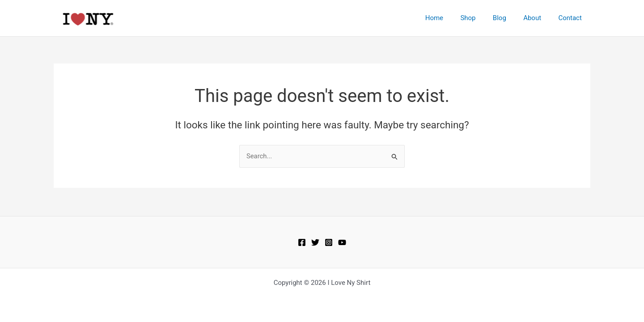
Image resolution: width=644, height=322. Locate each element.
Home (451, 18)
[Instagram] (329, 242)
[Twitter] (315, 242)
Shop (481, 18)
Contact (572, 18)
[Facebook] (302, 242)
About (538, 18)
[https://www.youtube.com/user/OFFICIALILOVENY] (342, 242)
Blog (509, 18)
